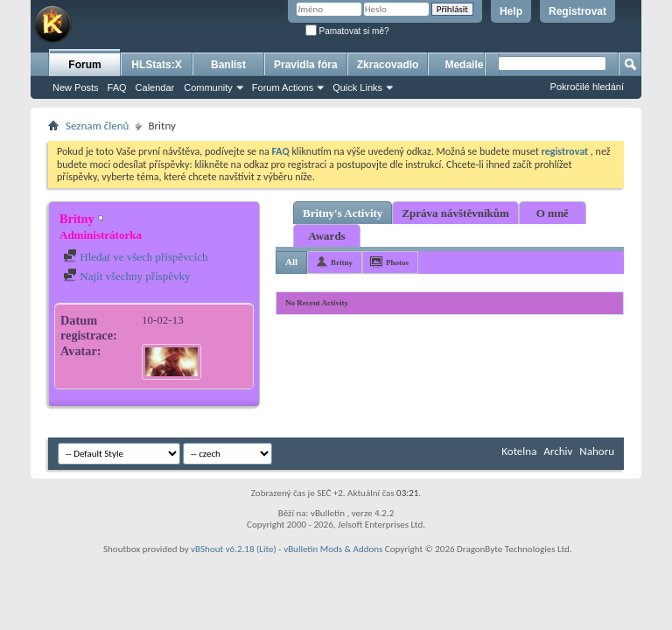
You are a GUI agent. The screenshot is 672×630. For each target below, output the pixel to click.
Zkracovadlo (388, 65)
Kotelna (519, 451)
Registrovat (577, 11)
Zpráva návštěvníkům (455, 213)
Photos (397, 262)
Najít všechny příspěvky (127, 276)
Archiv (558, 451)
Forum (84, 65)
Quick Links (357, 87)
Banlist (228, 65)
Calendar (155, 87)
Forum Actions (283, 87)
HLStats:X (156, 65)
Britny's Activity (343, 213)
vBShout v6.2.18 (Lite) (234, 549)
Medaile (464, 65)
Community (208, 87)
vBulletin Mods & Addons (333, 549)
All (291, 262)
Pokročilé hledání (587, 87)
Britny (342, 262)
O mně (553, 213)
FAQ (117, 87)
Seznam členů (97, 126)
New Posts (76, 87)
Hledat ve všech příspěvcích (135, 257)
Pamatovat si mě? (347, 31)
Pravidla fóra (306, 65)
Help (511, 11)
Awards (326, 236)
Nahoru (597, 451)
